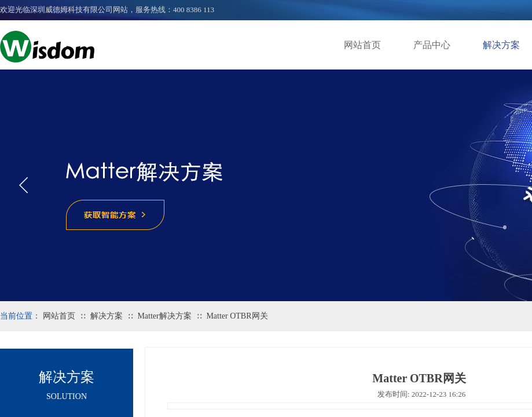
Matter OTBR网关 (237, 316)
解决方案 (107, 316)
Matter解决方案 (164, 316)
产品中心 (432, 45)
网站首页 (362, 45)
